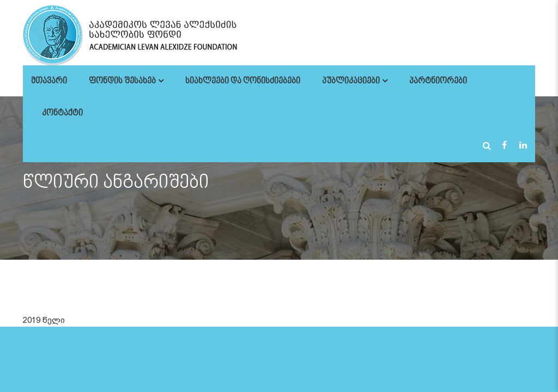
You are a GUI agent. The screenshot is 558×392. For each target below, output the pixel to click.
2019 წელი (44, 320)
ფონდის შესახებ (122, 81)
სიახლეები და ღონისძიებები (243, 81)
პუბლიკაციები (351, 81)
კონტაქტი (62, 114)
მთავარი (49, 81)
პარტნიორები (438, 81)
